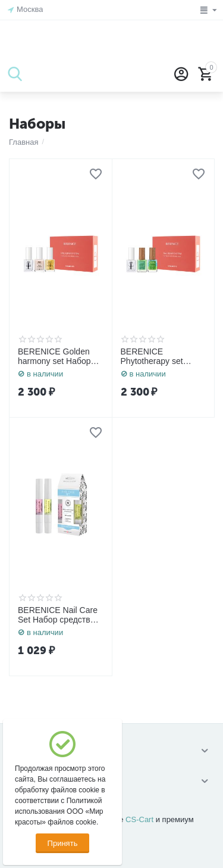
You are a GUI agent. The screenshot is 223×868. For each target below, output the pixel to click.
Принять (63, 843)
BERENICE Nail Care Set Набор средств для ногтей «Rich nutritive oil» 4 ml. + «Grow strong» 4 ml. (58, 615)
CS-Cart (139, 819)
